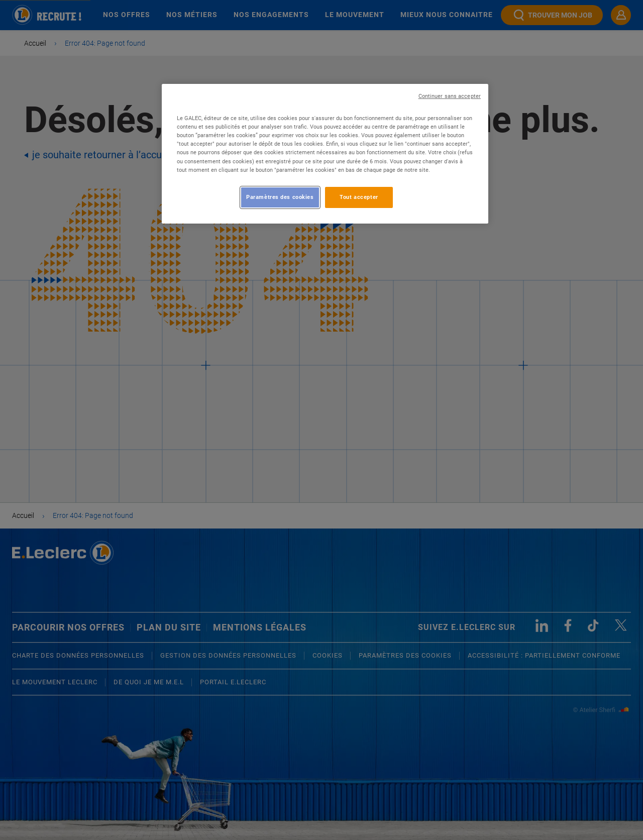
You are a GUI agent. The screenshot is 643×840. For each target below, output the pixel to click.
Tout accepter (359, 197)
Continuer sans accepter (450, 96)
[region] (325, 153)
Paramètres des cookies (280, 197)
